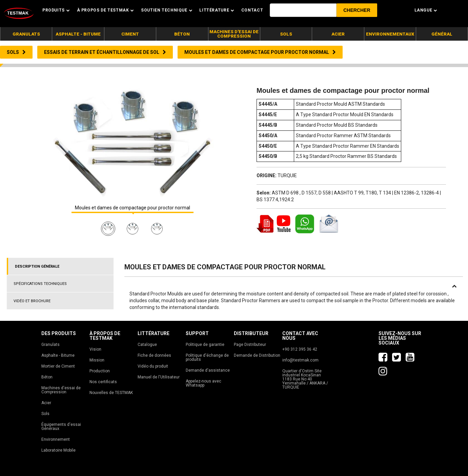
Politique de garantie (205, 345)
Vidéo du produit (153, 366)
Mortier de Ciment (58, 366)
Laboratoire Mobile (58, 450)
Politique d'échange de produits (207, 357)
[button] (357, 10)
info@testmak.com (300, 360)
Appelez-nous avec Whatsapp (204, 383)
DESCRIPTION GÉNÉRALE (37, 266)
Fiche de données (154, 355)
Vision (95, 349)
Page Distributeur (250, 345)
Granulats (50, 345)
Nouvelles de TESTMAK (111, 393)
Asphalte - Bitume (58, 355)
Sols (45, 414)
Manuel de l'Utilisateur (159, 377)
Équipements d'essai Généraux (61, 427)
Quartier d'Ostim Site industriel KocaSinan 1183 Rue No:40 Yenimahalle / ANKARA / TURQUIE (305, 379)
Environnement (56, 439)
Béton (47, 377)
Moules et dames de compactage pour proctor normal (133, 208)
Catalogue (147, 345)
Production (100, 371)
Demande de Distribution (257, 355)
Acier (46, 403)
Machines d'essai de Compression (61, 390)
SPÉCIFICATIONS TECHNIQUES (40, 284)
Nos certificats (103, 382)
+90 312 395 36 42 (300, 349)
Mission (97, 360)
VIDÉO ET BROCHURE (32, 301)
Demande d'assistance (208, 370)
